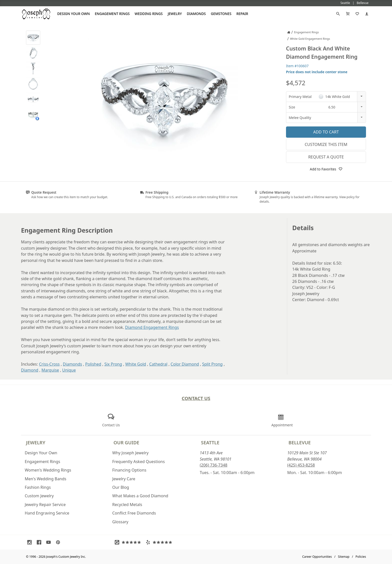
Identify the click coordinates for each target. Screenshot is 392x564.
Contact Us (196, 398)
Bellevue (300, 442)
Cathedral (158, 364)
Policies (361, 557)
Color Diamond (185, 364)
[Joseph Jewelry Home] (289, 32)
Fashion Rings (38, 487)
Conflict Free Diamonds (134, 513)
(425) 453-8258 (301, 465)
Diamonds (196, 14)
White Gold (136, 364)
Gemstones (221, 14)
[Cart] (348, 14)
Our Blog (121, 487)
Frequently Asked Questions (138, 462)
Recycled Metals (127, 505)
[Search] (338, 14)
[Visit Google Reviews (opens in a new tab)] (129, 542)
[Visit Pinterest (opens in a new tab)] (59, 542)
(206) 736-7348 (213, 465)
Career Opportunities (317, 557)
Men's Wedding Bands (45, 479)
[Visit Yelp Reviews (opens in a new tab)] (160, 542)
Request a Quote (326, 157)
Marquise (50, 370)
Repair (242, 14)
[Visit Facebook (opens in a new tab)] (40, 542)
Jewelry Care (124, 479)
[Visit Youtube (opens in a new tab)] (50, 542)
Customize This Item (326, 144)
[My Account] (367, 14)
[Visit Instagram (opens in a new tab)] (31, 542)
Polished (93, 364)
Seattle (210, 442)
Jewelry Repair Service (45, 505)
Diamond (30, 370)
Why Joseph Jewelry (130, 453)
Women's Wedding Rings (48, 470)
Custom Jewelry (39, 496)
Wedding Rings (149, 14)
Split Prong (212, 364)
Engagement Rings (112, 14)
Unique (69, 370)
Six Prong (113, 364)
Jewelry (175, 14)
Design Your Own (73, 14)
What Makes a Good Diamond (140, 496)
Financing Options (129, 470)
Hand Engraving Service (47, 513)
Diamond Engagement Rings (152, 327)
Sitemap (344, 557)
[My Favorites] (357, 14)
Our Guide (126, 442)
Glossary (120, 522)
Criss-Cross (49, 364)
